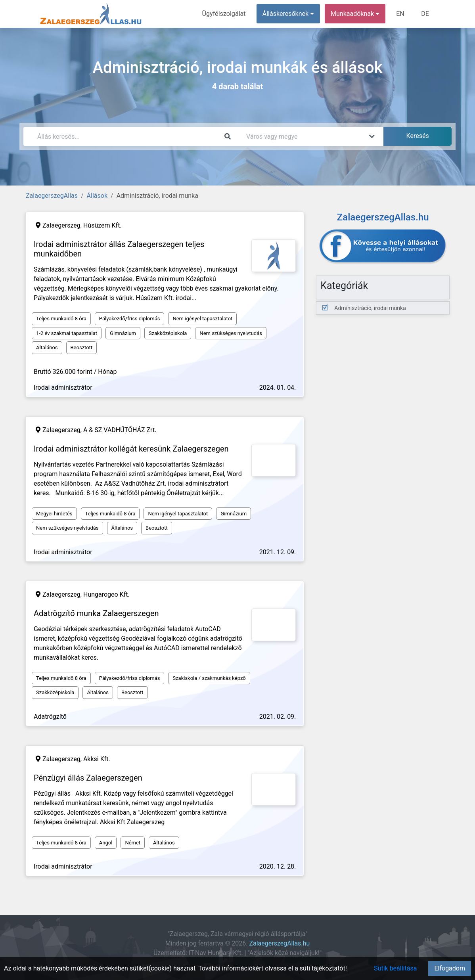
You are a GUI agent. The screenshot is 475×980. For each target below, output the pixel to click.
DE (425, 14)
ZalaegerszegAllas (52, 196)
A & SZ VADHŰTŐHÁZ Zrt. (120, 430)
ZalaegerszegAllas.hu (279, 943)
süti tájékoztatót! (323, 968)
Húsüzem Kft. (102, 225)
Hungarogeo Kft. (106, 594)
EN (401, 14)
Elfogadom (450, 968)
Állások (97, 196)
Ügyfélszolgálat (224, 14)
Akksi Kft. (97, 759)
